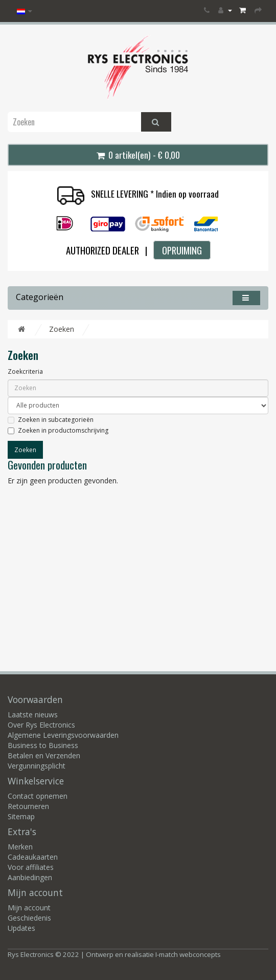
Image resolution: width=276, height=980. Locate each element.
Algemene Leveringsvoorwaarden (63, 735)
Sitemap (21, 816)
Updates (21, 928)
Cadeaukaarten (33, 857)
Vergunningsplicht (37, 766)
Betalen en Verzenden (44, 755)
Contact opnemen (38, 796)
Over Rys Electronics (41, 725)
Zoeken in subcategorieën (51, 420)
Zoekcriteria (25, 371)
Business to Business (43, 745)
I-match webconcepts (188, 954)
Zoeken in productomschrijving (58, 430)
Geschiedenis (29, 918)
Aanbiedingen (30, 877)
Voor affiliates (31, 867)
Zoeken (62, 329)
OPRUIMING (182, 250)
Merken (20, 847)
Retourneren (28, 806)
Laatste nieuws (33, 715)
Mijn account (29, 908)
